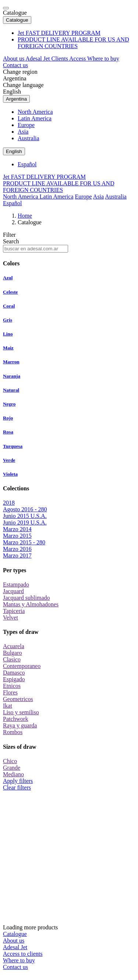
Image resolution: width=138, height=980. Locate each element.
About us (14, 59)
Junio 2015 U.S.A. (25, 516)
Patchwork (15, 719)
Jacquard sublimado (26, 598)
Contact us (15, 65)
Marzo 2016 (17, 549)
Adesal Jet (38, 59)
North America (35, 112)
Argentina (15, 78)
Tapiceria (14, 611)
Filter (9, 235)
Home (25, 216)
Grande (12, 768)
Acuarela (14, 646)
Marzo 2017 (17, 556)
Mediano (13, 774)
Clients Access (69, 59)
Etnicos (12, 686)
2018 (9, 503)
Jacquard (13, 591)
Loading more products (69, 861)
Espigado (14, 679)
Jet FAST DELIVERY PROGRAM (59, 33)
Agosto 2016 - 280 (25, 509)
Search (11, 241)
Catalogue (15, 13)
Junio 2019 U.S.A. (25, 522)
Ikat (8, 706)
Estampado (16, 585)
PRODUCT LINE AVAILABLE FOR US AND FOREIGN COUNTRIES (73, 43)
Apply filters (18, 781)
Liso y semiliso (21, 712)
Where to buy (103, 59)
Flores (10, 692)
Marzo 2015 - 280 (24, 542)
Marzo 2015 (17, 536)
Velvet (10, 618)
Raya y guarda (20, 725)
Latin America (35, 118)
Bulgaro (13, 653)
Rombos (13, 732)
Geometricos (18, 699)
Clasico (12, 659)
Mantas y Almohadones (31, 604)
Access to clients (23, 954)
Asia (23, 132)
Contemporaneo (22, 666)
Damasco (14, 673)
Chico (10, 761)
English (12, 92)
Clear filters (17, 787)
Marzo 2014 (17, 529)
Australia (29, 138)
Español (27, 164)
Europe (26, 125)
